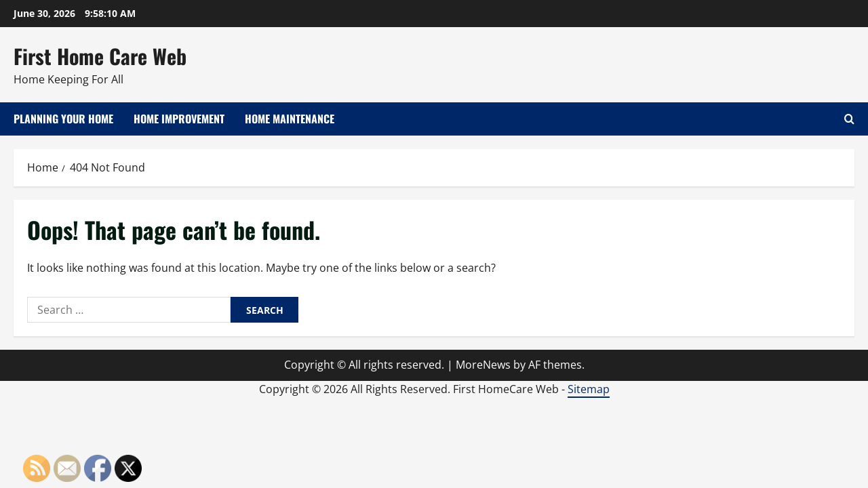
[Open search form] (849, 119)
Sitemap (589, 389)
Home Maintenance (290, 119)
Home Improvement (179, 119)
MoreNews (483, 365)
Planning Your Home (63, 119)
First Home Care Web (100, 56)
